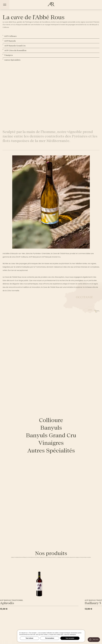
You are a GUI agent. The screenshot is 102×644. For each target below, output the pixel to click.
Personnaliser (50, 638)
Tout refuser (29, 638)
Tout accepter (70, 638)
